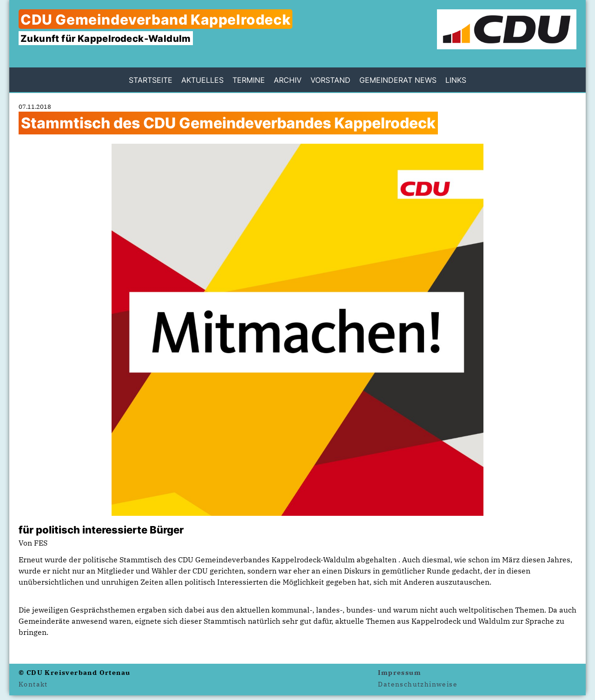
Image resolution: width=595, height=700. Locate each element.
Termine (249, 80)
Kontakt (33, 684)
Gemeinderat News (398, 80)
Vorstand (331, 80)
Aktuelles (202, 80)
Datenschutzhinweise (418, 684)
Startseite (151, 80)
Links (456, 80)
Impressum (400, 673)
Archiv (288, 80)
